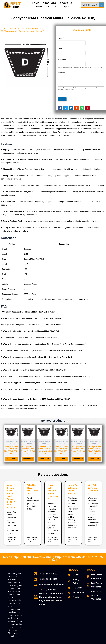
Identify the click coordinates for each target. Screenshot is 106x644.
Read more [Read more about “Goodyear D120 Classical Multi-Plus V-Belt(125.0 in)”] (45, 459)
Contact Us (42, 7)
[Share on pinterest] (87, 108)
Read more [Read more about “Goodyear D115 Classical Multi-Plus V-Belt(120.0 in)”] (61, 459)
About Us (66, 3)
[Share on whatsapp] (82, 108)
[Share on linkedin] (71, 108)
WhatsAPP (62, 59)
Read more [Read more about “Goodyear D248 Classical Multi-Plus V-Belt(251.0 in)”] (11, 459)
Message (62, 72)
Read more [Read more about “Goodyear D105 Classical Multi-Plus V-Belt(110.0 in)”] (78, 459)
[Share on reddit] (77, 108)
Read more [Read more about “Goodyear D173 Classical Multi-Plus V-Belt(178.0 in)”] (28, 459)
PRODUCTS (49, 3)
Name (61, 38)
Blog (57, 7)
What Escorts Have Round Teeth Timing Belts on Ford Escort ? (11, 496)
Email (61, 49)
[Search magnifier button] (101, 5)
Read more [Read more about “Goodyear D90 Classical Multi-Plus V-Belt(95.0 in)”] (95, 459)
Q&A (67, 7)
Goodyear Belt (19, 28)
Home (35, 3)
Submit (62, 99)
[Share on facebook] (60, 108)
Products (10, 28)
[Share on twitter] (66, 108)
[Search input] (90, 5)
